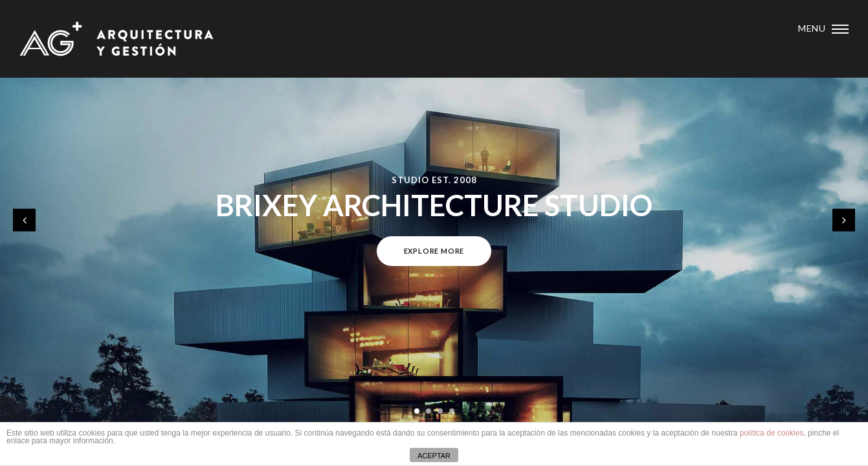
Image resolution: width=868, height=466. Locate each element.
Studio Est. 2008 (434, 180)
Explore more (434, 251)
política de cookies (772, 433)
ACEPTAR (434, 456)
